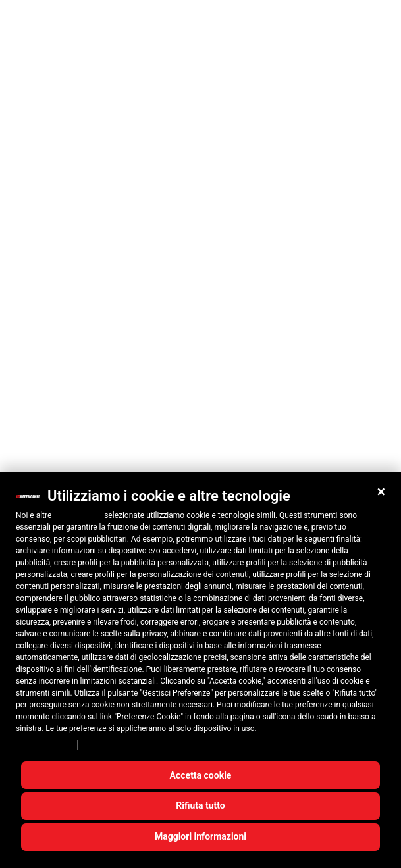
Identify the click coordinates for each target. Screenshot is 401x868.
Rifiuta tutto (200, 805)
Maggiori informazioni (200, 836)
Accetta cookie (201, 775)
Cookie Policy (111, 745)
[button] (381, 492)
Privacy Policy (44, 745)
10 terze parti (78, 515)
